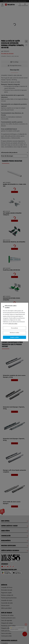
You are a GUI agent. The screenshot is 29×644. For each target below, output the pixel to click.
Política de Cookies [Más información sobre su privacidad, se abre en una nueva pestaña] (13, 324)
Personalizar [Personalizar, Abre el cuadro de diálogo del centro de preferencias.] (14, 328)
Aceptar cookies (15, 337)
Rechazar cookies (15, 333)
